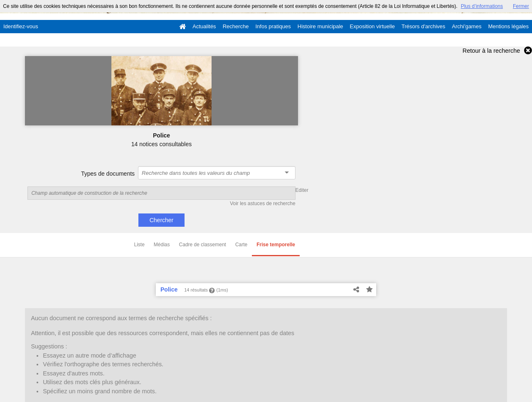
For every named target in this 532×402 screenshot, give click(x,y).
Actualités (204, 26)
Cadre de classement (203, 245)
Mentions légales (508, 26)
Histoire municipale (320, 26)
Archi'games (467, 26)
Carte (241, 245)
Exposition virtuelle (372, 26)
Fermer (521, 6)
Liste (139, 245)
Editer (302, 190)
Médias (162, 245)
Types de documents (108, 174)
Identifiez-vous (21, 26)
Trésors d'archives (423, 26)
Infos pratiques (273, 26)
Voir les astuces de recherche (262, 203)
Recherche (236, 26)
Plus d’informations (482, 6)
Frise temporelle (276, 245)
